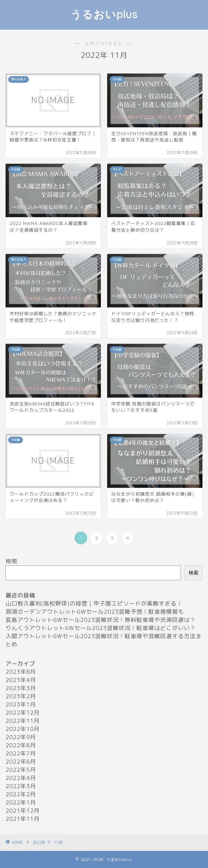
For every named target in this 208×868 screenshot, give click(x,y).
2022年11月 (23, 721)
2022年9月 (21, 737)
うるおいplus (104, 14)
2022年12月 (23, 713)
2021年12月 (23, 811)
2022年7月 (21, 753)
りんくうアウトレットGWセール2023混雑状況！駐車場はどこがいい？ (101, 628)
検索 (11, 561)
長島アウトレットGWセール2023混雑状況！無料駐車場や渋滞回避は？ (101, 620)
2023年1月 (21, 704)
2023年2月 (21, 696)
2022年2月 (21, 794)
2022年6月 (21, 762)
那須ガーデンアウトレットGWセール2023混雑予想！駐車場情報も (95, 612)
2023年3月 (21, 688)
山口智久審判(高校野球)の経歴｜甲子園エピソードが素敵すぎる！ (94, 603)
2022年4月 (21, 778)
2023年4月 (21, 680)
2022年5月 (21, 770)
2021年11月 (23, 819)
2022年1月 (21, 802)
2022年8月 (21, 745)
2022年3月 (21, 786)
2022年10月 (23, 729)
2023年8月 (21, 672)
